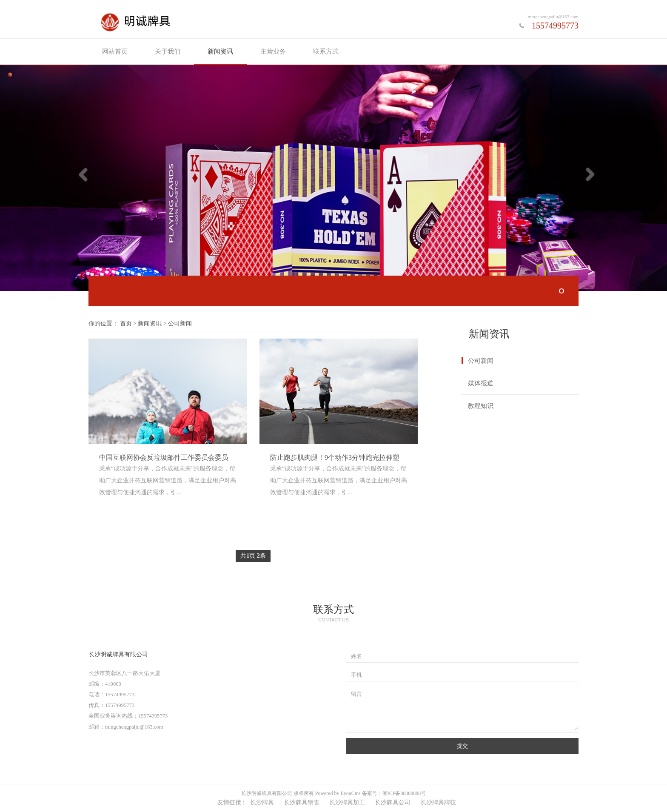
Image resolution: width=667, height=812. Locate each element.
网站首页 (115, 51)
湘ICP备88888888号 (404, 793)
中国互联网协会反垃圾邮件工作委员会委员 (164, 457)
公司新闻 (481, 361)
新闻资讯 (220, 51)
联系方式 (326, 51)
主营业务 (273, 51)
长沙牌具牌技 (438, 802)
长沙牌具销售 (302, 802)
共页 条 (253, 556)
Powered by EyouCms (337, 793)
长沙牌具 (262, 802)
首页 (126, 323)
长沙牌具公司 (393, 802)
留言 (356, 694)
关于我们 (168, 51)
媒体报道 (481, 383)
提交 (462, 746)
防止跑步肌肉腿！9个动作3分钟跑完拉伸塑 (335, 457)
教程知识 (481, 406)
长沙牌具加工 (347, 802)
